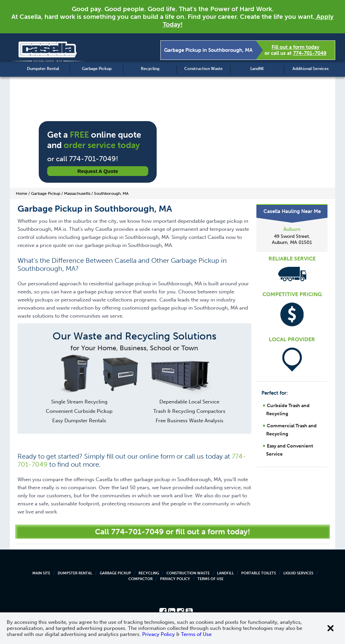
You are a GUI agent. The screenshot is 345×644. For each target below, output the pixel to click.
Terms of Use (210, 579)
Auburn (292, 229)
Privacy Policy (175, 579)
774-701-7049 (310, 53)
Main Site (41, 573)
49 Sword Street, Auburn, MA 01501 (292, 239)
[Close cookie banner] (331, 628)
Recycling (150, 69)
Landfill (257, 69)
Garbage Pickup (97, 69)
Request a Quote (98, 171)
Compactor (140, 579)
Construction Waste (203, 69)
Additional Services (310, 69)
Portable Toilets (259, 573)
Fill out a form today (295, 47)
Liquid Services (298, 573)
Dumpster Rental (43, 69)
